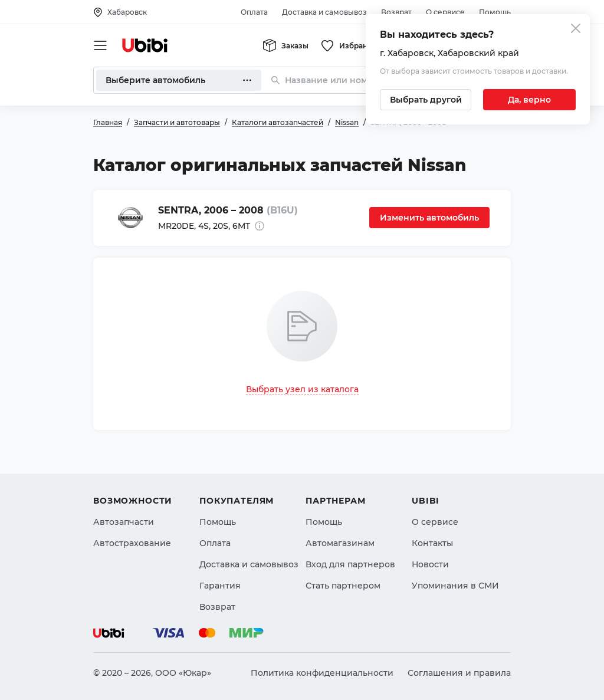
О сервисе (445, 12)
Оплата (254, 12)
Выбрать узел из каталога (302, 389)
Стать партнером (343, 580)
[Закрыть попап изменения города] (576, 30)
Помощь (495, 12)
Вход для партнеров (350, 558)
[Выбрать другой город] (426, 100)
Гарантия (220, 580)
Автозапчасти (124, 516)
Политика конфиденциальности (322, 673)
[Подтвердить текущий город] (529, 100)
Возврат (396, 12)
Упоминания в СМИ (455, 580)
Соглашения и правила (459, 673)
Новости (430, 558)
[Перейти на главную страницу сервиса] (145, 45)
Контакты (432, 537)
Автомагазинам (340, 537)
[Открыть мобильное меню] (100, 45)
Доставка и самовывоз (324, 12)
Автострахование (132, 537)
